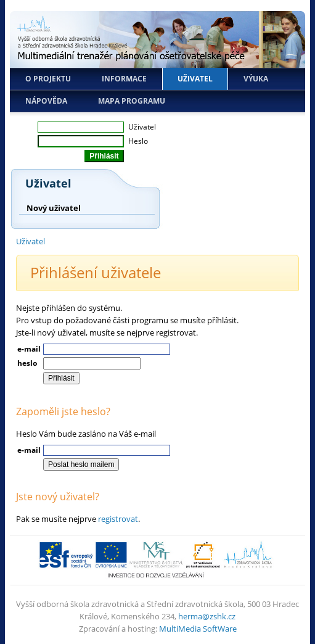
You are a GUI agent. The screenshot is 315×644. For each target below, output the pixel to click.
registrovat (118, 519)
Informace (124, 79)
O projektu (48, 79)
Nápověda (46, 101)
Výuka (256, 79)
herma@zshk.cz (207, 616)
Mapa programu (132, 101)
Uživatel (195, 79)
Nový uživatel (54, 208)
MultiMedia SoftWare (198, 629)
